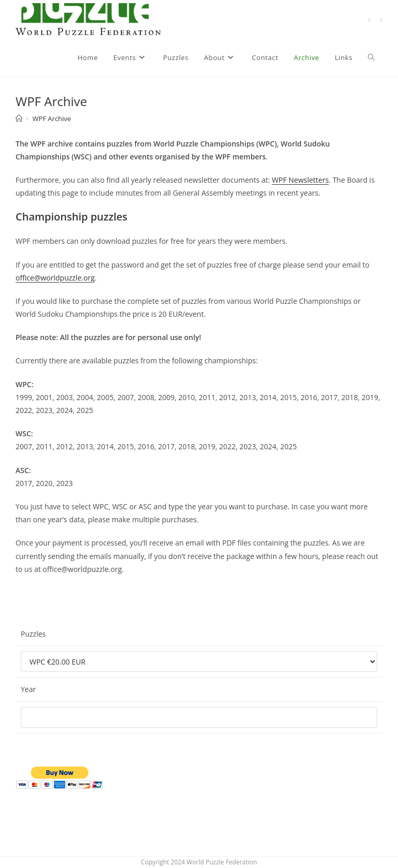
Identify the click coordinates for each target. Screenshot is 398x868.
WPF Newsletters (301, 180)
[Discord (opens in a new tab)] (381, 20)
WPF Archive (52, 119)
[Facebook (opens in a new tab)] (369, 20)
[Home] (19, 119)
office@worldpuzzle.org (55, 278)
